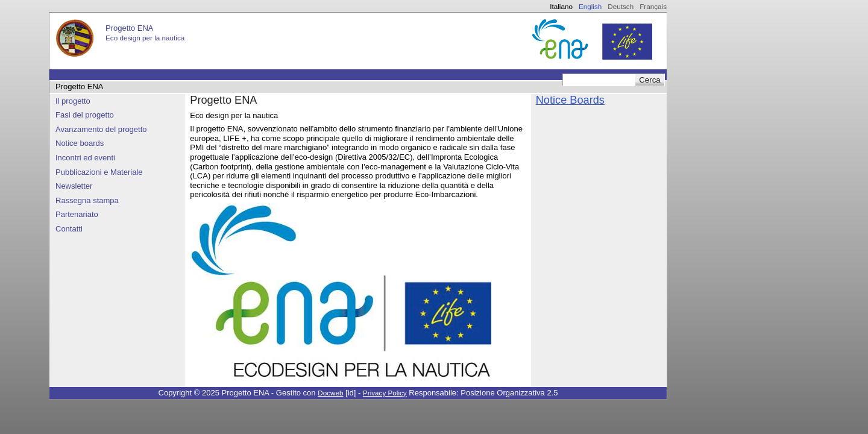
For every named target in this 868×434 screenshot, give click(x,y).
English (590, 6)
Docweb (330, 393)
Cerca (650, 80)
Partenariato (77, 214)
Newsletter (74, 186)
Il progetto (73, 101)
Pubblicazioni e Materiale (99, 172)
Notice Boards (570, 100)
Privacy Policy (385, 393)
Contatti (69, 229)
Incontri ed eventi (85, 158)
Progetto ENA (80, 86)
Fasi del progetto (85, 115)
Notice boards (80, 143)
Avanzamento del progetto (101, 129)
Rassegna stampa (87, 200)
